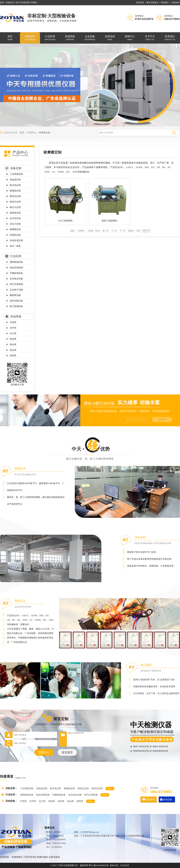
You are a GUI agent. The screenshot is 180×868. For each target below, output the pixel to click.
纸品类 (13, 350)
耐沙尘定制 (15, 207)
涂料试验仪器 (16, 301)
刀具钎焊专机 (30, 857)
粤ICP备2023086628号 (99, 865)
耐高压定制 (15, 202)
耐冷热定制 (15, 185)
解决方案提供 (152, 3)
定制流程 (175, 3)
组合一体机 (15, 246)
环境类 (13, 322)
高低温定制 (15, 180)
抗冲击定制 (15, 218)
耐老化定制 (15, 196)
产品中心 (32, 133)
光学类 (13, 328)
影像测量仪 (17, 857)
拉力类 (13, 333)
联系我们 (165, 3)
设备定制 (16, 168)
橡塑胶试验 (15, 295)
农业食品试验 (16, 279)
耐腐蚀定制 (15, 191)
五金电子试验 (16, 290)
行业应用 (16, 256)
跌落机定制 (15, 235)
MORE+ (110, 789)
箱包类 (13, 344)
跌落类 (13, 356)
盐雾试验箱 (54, 857)
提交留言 (67, 752)
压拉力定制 (15, 224)
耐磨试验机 (43, 857)
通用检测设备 (16, 262)
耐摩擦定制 (45, 133)
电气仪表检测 (16, 284)
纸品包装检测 (16, 268)
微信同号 (151, 800)
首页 (22, 133)
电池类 (13, 339)
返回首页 (140, 3)
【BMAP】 (114, 865)
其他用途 (16, 316)
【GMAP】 (125, 865)
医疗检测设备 (16, 306)
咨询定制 (167, 800)
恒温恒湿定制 (16, 240)
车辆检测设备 (16, 273)
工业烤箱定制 (16, 174)
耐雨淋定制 (15, 213)
